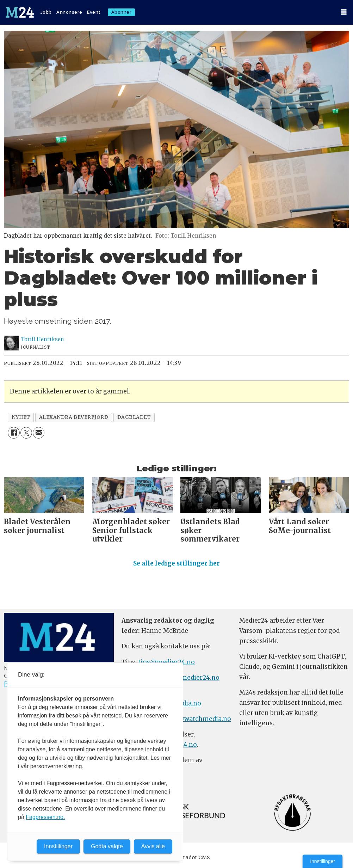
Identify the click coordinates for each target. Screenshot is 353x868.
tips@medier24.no (166, 662)
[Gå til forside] (20, 12)
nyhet (21, 417)
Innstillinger (323, 861)
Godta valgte (107, 846)
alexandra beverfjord (74, 417)
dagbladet (134, 417)
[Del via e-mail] (39, 433)
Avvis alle (153, 846)
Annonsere (69, 12)
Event (94, 12)
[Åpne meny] (344, 12)
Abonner (122, 12)
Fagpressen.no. (45, 817)
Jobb (46, 12)
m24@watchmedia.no (197, 719)
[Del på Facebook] (14, 433)
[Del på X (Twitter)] (26, 433)
